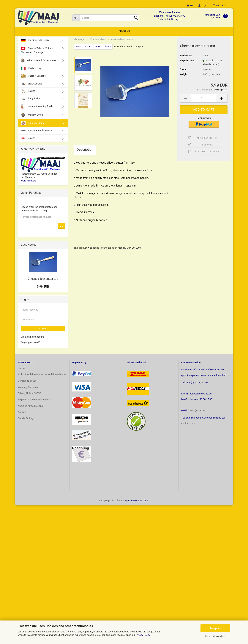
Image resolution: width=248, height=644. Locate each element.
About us (124, 31)
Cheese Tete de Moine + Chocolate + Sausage (37, 51)
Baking (28, 92)
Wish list (219, 6)
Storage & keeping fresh (37, 107)
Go (61, 227)
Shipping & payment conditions (34, 400)
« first (79, 47)
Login (43, 329)
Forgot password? (30, 343)
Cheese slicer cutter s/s (43, 279)
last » (108, 47)
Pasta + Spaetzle (33, 77)
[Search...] (76, 18)
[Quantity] (204, 99)
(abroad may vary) (211, 65)
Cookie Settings (26, 419)
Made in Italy (31, 69)
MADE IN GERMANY (35, 41)
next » (98, 47)
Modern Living (32, 116)
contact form (188, 424)
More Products (29, 181)
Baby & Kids (31, 99)
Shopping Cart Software (111, 501)
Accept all (215, 628)
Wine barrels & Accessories (38, 61)
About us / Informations (30, 407)
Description (85, 150)
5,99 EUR (43, 287)
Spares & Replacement (36, 131)
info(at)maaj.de (196, 411)
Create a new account (32, 337)
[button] (190, 6)
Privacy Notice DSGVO (30, 394)
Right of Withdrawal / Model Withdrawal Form (42, 375)
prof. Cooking (31, 84)
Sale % (28, 139)
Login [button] (203, 6)
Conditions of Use (27, 381)
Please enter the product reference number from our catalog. (39, 209)
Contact (22, 413)
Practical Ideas (32, 124)
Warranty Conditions (29, 388)
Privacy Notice (143, 635)
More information (215, 636)
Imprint (22, 369)
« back (88, 47)
